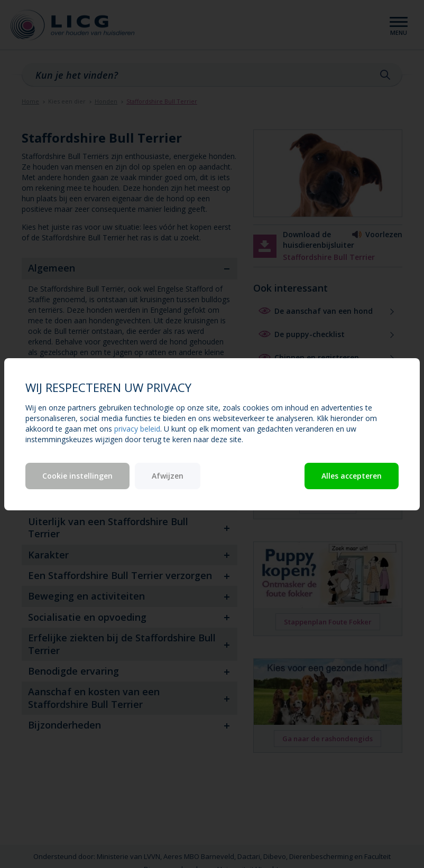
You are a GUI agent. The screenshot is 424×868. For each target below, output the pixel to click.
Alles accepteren (352, 476)
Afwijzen (168, 476)
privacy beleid (137, 429)
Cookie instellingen (77, 476)
